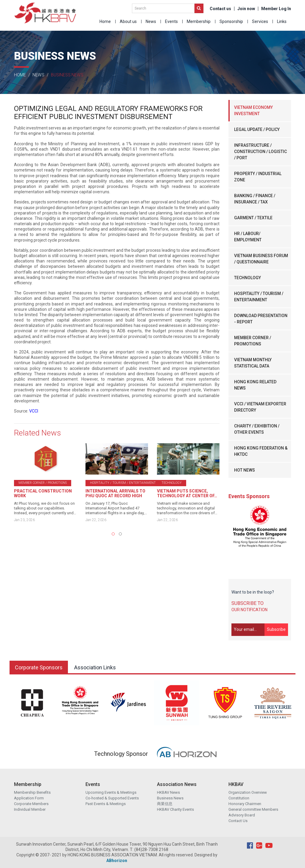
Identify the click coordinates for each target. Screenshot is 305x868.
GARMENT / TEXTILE (253, 218)
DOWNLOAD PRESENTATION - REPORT (261, 319)
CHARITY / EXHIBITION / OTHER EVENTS (257, 429)
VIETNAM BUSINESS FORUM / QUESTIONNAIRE (261, 259)
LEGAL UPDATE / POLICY (257, 129)
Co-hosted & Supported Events (112, 798)
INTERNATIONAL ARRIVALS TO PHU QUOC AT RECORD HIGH (115, 493)
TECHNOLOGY (248, 278)
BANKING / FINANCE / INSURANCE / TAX (255, 199)
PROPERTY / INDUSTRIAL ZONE (258, 177)
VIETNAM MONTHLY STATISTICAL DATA (253, 363)
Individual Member (30, 809)
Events (171, 21)
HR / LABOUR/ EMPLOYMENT (248, 237)
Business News (170, 798)
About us (128, 21)
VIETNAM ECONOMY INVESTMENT (253, 111)
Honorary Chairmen (245, 804)
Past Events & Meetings (106, 804)
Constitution (239, 798)
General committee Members (253, 809)
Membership (199, 21)
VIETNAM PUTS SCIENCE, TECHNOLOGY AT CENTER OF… (187, 493)
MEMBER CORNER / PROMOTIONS (253, 341)
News (151, 21)
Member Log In (276, 9)
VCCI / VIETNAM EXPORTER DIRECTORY (260, 407)
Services (260, 21)
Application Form (29, 798)
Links (282, 21)
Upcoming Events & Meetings (111, 792)
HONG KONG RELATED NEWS (255, 385)
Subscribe (276, 629)
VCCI (34, 411)
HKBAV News (168, 792)
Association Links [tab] (95, 667)
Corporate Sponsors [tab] (39, 667)
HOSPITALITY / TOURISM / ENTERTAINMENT (259, 297)
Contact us (220, 9)
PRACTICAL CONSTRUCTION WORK (43, 493)
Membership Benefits (32, 792)
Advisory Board (242, 815)
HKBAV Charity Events (175, 809)
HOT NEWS (245, 470)
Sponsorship (231, 21)
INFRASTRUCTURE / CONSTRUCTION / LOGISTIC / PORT (260, 152)
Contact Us (238, 821)
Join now (246, 9)
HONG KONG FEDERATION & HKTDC (261, 451)
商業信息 (165, 804)
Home (105, 21)
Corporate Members (31, 804)
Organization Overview (248, 792)
